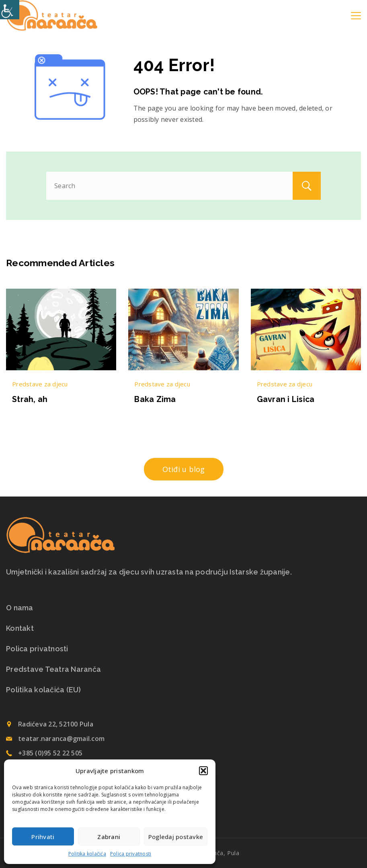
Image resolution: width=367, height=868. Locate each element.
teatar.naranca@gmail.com (61, 739)
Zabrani (109, 837)
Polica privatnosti (131, 854)
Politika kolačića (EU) (44, 690)
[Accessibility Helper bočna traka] (10, 10)
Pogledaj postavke (176, 837)
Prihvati (43, 837)
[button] (203, 771)
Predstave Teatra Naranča (53, 669)
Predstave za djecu (40, 384)
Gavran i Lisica (286, 399)
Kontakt (20, 628)
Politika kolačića (87, 854)
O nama (20, 608)
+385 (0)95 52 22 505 (50, 753)
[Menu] (356, 16)
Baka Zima (155, 399)
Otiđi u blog (184, 469)
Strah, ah (30, 399)
